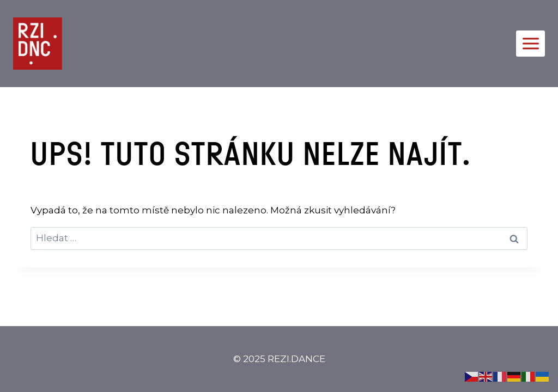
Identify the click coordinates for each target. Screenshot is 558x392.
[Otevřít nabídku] (530, 43)
